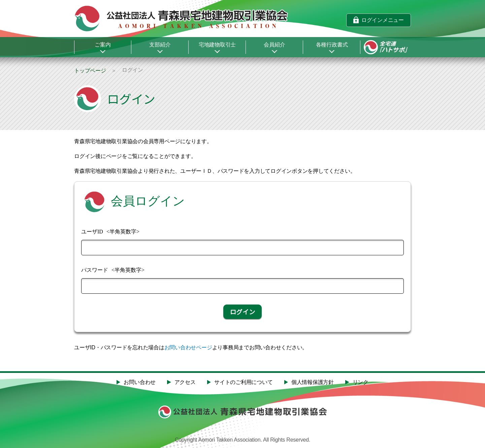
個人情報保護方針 (313, 382)
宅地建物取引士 (217, 45)
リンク (361, 382)
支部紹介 (160, 45)
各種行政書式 (332, 45)
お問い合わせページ (188, 347)
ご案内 (103, 45)
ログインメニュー (383, 20)
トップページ (90, 71)
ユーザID (92, 232)
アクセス (185, 382)
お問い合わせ (140, 382)
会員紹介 (274, 45)
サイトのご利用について (243, 382)
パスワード (95, 270)
